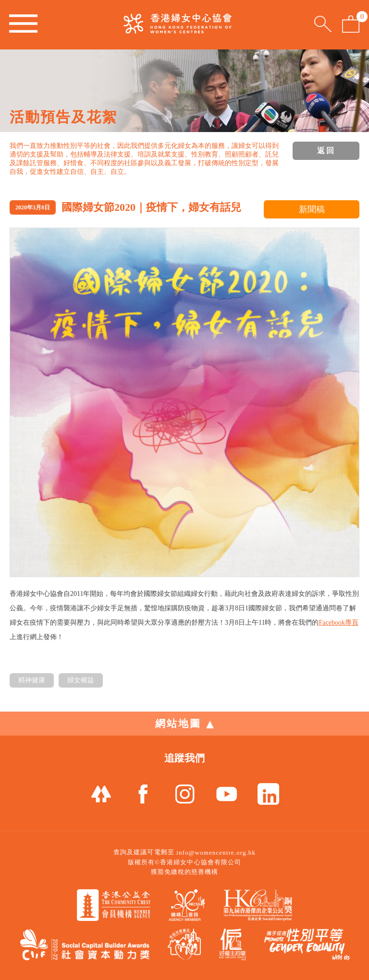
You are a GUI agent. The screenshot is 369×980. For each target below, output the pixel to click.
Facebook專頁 (338, 623)
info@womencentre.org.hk (216, 853)
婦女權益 (81, 680)
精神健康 (32, 680)
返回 (326, 151)
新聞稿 (312, 209)
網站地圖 (184, 724)
